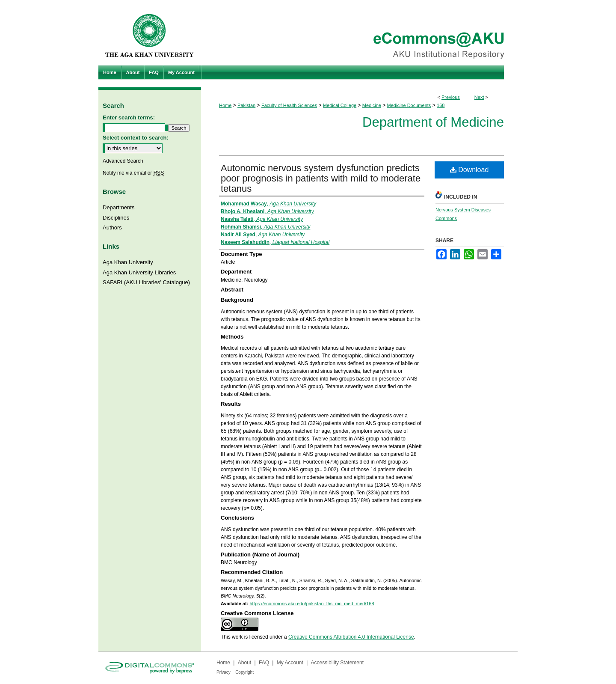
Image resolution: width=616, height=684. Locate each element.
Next (479, 97)
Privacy (224, 672)
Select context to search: (136, 138)
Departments (118, 207)
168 (441, 105)
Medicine (372, 105)
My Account (290, 663)
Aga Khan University (128, 262)
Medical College (340, 105)
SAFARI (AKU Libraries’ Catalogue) (146, 282)
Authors (112, 228)
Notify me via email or (133, 173)
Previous (451, 97)
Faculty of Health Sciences (289, 105)
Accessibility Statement (337, 663)
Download (469, 170)
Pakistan (246, 105)
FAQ (264, 663)
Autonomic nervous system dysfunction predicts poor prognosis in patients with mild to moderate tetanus (321, 178)
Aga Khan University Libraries (139, 272)
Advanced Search (123, 161)
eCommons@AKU (359, 33)
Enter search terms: (129, 117)
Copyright (244, 672)
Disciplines (116, 218)
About (244, 663)
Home (225, 105)
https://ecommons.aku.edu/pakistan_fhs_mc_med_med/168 (312, 604)
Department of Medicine (433, 122)
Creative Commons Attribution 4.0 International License (351, 637)
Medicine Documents (409, 105)
